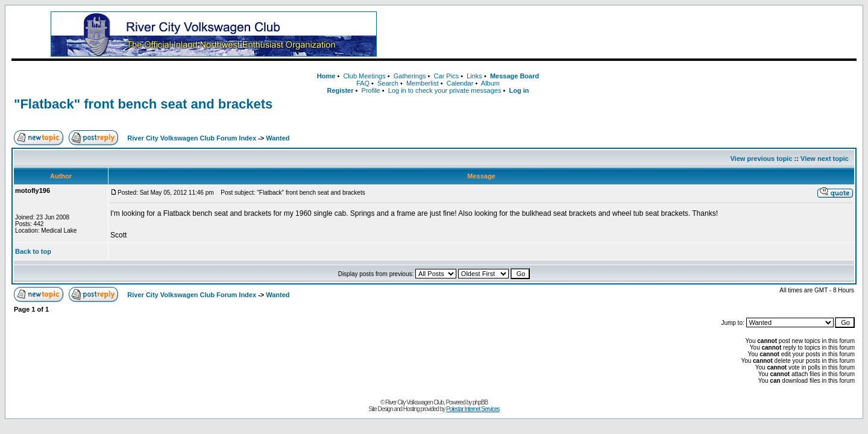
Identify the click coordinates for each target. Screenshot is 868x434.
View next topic (825, 159)
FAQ (363, 83)
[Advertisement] (636, 34)
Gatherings (410, 76)
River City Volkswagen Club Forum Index (192, 138)
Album (490, 83)
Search (388, 83)
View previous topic (761, 159)
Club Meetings (364, 76)
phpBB (480, 402)
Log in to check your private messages (445, 90)
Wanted (278, 138)
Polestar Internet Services (473, 409)
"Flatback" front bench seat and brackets (143, 104)
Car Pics (447, 76)
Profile (371, 90)
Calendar (460, 83)
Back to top (33, 251)
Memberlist (423, 83)
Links (474, 76)
